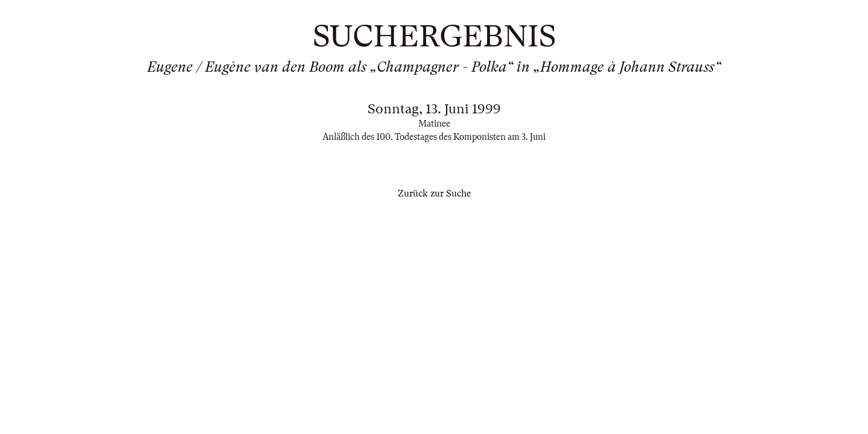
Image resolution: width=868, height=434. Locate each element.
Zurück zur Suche (434, 193)
